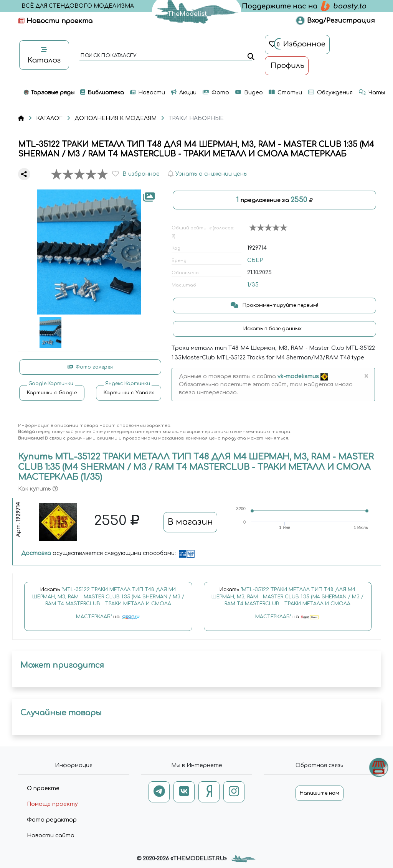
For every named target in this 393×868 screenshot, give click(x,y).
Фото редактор (52, 820)
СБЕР (255, 260)
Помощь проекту (52, 804)
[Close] (366, 376)
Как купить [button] (38, 489)
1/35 (253, 285)
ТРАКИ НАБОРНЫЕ (196, 118)
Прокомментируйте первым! (274, 305)
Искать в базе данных (273, 329)
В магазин (190, 522)
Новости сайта (51, 836)
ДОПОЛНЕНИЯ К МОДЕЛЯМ (116, 118)
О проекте (43, 788)
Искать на (108, 607)
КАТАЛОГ (49, 118)
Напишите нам (320, 793)
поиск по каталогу (108, 56)
